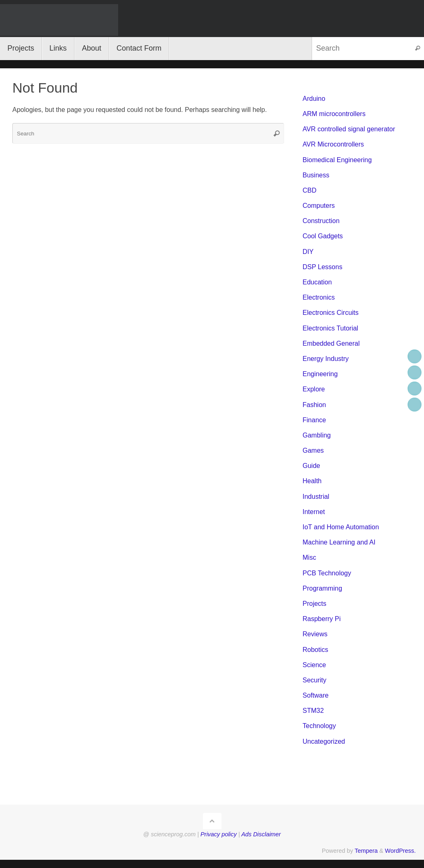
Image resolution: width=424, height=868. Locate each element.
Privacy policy (219, 834)
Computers (319, 206)
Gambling (317, 435)
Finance (314, 420)
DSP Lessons (323, 267)
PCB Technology (327, 573)
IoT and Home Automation (341, 527)
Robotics (315, 650)
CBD (310, 190)
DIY (308, 252)
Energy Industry (326, 359)
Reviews (315, 634)
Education (317, 282)
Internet (314, 512)
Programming (322, 588)
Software (316, 695)
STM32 (313, 711)
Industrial (316, 497)
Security (315, 680)
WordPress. (400, 851)
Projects (315, 604)
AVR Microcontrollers (333, 144)
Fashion (314, 405)
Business (316, 175)
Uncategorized (324, 741)
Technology (319, 726)
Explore (314, 389)
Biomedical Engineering (337, 160)
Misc (309, 557)
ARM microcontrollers (334, 114)
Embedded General (331, 343)
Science (314, 665)
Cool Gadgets (323, 236)
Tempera (366, 851)
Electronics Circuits (331, 313)
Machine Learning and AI (339, 542)
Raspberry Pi (321, 619)
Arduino (314, 99)
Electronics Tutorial (330, 328)
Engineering (320, 374)
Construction (321, 221)
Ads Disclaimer (261, 834)
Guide (311, 466)
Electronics (319, 297)
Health (312, 481)
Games (313, 450)
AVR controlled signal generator (349, 129)
